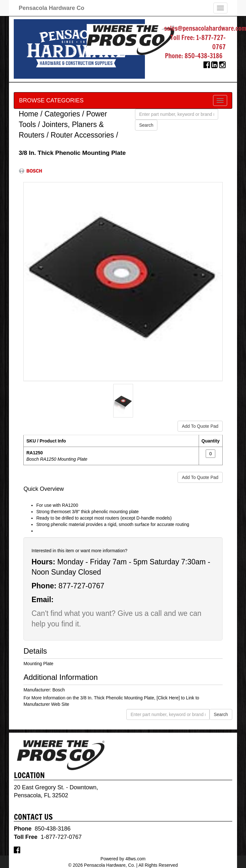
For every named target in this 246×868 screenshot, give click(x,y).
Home (28, 114)
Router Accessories (82, 135)
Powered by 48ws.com (123, 859)
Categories (62, 114)
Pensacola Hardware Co (51, 8)
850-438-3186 (204, 56)
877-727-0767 (81, 586)
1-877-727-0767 (211, 42)
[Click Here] (168, 698)
